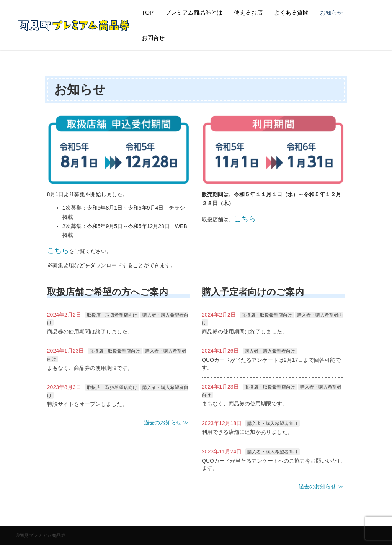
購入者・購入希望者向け (270, 351)
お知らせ (332, 12)
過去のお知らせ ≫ (166, 422)
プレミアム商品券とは (194, 12)
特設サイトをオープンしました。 (87, 404)
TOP (148, 12)
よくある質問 (291, 12)
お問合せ (153, 38)
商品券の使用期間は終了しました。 (90, 332)
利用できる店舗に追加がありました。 (247, 432)
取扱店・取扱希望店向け (112, 315)
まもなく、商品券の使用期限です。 (90, 368)
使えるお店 (248, 12)
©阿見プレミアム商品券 (41, 535)
